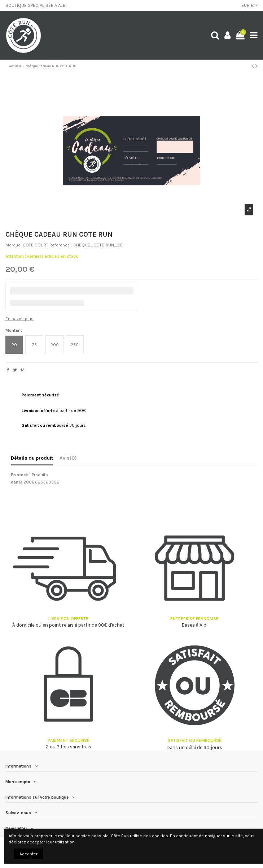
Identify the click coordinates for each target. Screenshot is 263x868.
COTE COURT (36, 245)
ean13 (17, 482)
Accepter (29, 854)
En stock (19, 475)
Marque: (14, 245)
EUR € (249, 5)
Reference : (61, 245)
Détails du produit (32, 458)
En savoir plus (19, 319)
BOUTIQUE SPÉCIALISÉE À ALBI (36, 5)
